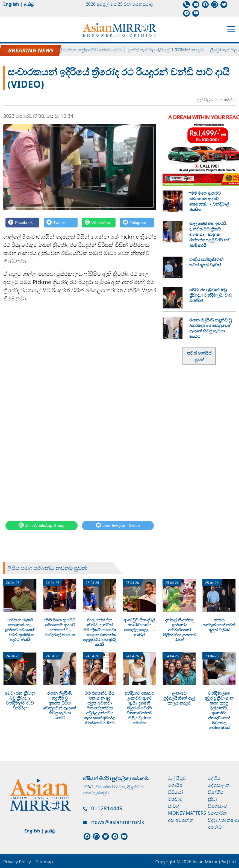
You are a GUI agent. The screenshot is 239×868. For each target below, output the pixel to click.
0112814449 (107, 808)
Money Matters (187, 813)
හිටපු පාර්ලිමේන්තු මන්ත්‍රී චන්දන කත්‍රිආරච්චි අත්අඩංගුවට (73, 50)
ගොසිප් (226, 100)
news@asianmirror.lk (118, 822)
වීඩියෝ (175, 792)
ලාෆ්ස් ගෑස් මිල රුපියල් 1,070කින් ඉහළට (170, 50)
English (11, 4)
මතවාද (175, 799)
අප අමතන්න (181, 820)
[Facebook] (22, 222)
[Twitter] (61, 222)
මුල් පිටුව (205, 100)
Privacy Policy (17, 862)
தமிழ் (29, 4)
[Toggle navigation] (231, 29)
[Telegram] (137, 222)
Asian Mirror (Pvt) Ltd (213, 862)
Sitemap (45, 862)
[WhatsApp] (99, 222)
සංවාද (174, 806)
